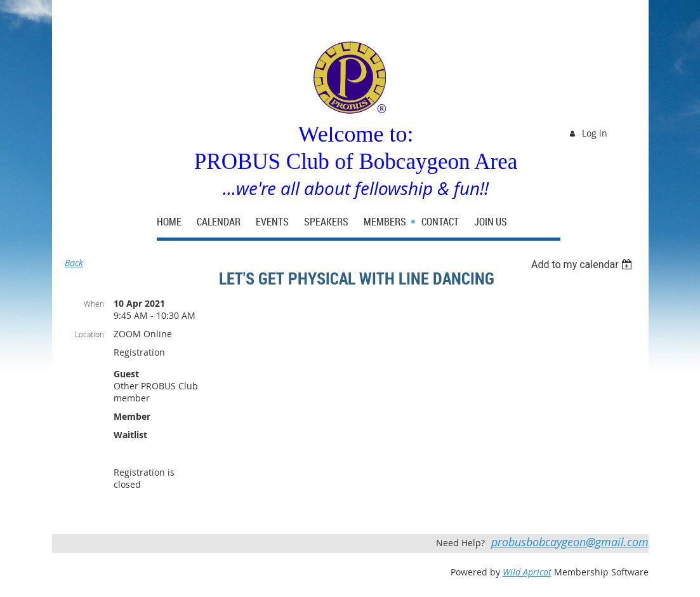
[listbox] (584, 265)
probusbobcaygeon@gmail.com (570, 542)
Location (89, 334)
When (94, 304)
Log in (595, 133)
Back (74, 263)
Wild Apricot (527, 572)
